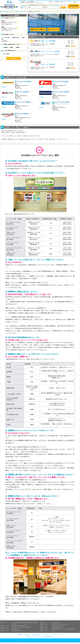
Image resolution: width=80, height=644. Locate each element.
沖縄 (53, 631)
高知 (61, 627)
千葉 (26, 627)
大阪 (58, 624)
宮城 (18, 626)
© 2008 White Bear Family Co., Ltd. (8, 640)
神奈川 (29, 627)
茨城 (18, 627)
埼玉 (23, 627)
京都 (56, 624)
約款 (39, 635)
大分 (61, 629)
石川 (56, 622)
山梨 (16, 629)
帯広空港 (14, 624)
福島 (26, 626)
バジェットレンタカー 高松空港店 (61, 92)
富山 (53, 622)
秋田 (21, 626)
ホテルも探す (6, 54)
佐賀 (56, 629)
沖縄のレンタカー (44, 631)
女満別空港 (35, 622)
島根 (56, 626)
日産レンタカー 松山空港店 (22, 92)
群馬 (21, 627)
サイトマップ (63, 635)
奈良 (64, 624)
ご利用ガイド (27, 635)
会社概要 (20, 635)
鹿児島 (69, 629)
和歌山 (67, 624)
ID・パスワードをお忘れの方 (55, 5)
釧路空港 (26, 622)
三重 (21, 631)
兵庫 (61, 624)
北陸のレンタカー (44, 622)
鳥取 (53, 626)
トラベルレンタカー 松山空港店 (23, 102)
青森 (13, 626)
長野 (18, 629)
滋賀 (53, 624)
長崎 (58, 629)
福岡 (53, 629)
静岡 (16, 631)
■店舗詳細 (4, 87)
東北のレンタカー (4, 626)
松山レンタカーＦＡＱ (54, 29)
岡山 (58, 626)
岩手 (16, 626)
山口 (64, 626)
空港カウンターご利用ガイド (38, 29)
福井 (58, 622)
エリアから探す (6, 38)
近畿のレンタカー (44, 624)
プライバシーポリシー (46, 635)
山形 (23, 626)
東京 (13, 627)
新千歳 (14, 622)
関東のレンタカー (4, 627)
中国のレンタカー (44, 626)
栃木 (16, 627)
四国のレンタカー (44, 627)
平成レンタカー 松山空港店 (22, 114)
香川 (56, 627)
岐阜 (13, 631)
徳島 (53, 627)
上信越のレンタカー (5, 629)
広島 (61, 626)
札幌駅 (17, 622)
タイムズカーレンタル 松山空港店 (24, 82)
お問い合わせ (56, 635)
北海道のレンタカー (5, 622)
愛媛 (58, 627)
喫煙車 (17, 47)
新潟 (13, 629)
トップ (15, 635)
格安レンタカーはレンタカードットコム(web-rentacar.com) (40, 637)
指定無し (6, 47)
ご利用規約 (34, 635)
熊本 (64, 629)
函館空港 (21, 622)
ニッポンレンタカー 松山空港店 (61, 82)
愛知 (18, 631)
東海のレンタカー (4, 631)
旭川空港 (30, 622)
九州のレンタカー (44, 629)
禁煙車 (11, 47)
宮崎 (66, 629)
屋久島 (73, 629)
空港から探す (15, 38)
